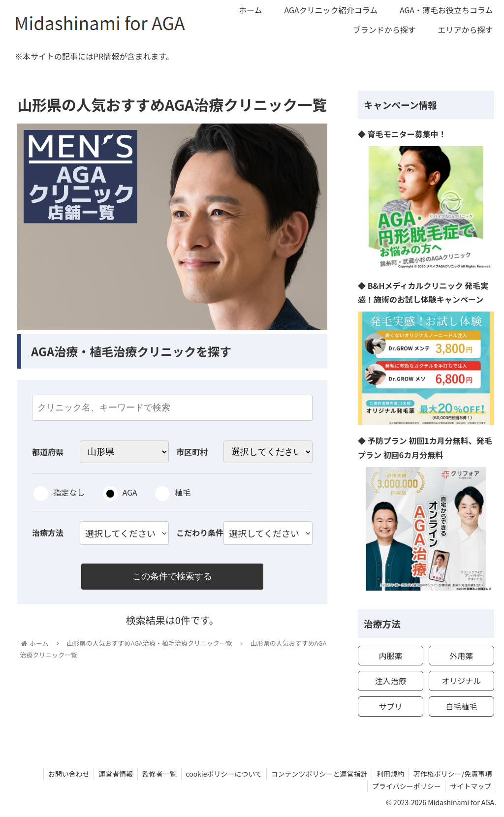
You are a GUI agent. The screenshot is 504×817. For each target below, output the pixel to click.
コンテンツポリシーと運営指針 (316, 774)
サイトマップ (470, 786)
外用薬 (461, 656)
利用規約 (389, 774)
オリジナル (461, 681)
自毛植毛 (461, 706)
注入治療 (390, 681)
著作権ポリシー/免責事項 (452, 774)
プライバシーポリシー (405, 786)
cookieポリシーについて (220, 774)
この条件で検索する (172, 577)
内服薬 (390, 656)
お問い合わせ (61, 774)
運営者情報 (109, 774)
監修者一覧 (154, 774)
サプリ (390, 706)
